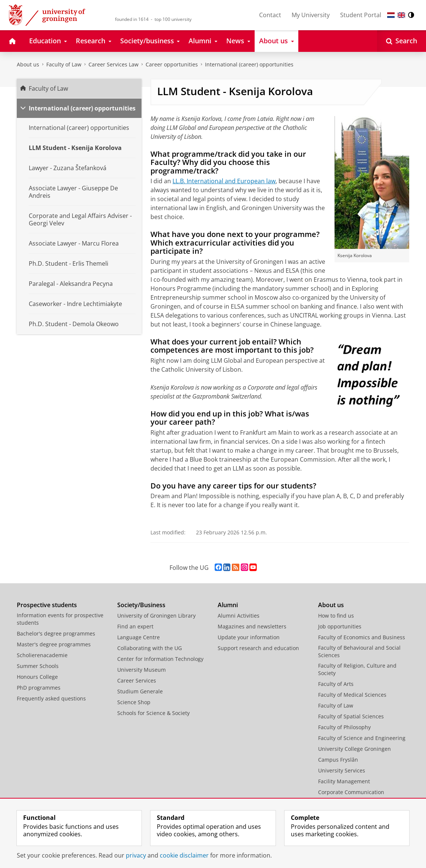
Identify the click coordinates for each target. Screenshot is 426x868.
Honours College (37, 677)
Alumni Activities (239, 616)
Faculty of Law (64, 64)
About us (28, 64)
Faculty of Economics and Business (362, 637)
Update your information (249, 637)
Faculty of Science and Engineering (362, 738)
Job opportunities (340, 626)
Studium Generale (140, 691)
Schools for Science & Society (153, 713)
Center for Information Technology (160, 659)
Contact (270, 15)
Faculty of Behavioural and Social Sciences (359, 651)
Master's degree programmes (54, 644)
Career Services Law (114, 64)
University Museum (142, 670)
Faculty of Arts (336, 684)
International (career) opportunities (249, 64)
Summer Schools (38, 666)
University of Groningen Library (156, 616)
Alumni (228, 605)
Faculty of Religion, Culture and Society (357, 669)
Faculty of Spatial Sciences (351, 716)
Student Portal (361, 15)
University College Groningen (355, 749)
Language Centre (139, 637)
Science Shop (134, 702)
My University (311, 15)
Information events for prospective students (60, 619)
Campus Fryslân (338, 760)
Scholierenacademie (42, 655)
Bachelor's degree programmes (56, 633)
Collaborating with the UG (150, 648)
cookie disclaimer (184, 855)
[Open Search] (402, 41)
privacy (136, 855)
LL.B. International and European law (224, 181)
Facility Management (344, 781)
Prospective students (47, 605)
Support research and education (258, 648)
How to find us (336, 616)
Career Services (137, 680)
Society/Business (141, 605)
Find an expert (135, 626)
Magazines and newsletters (252, 626)
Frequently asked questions (51, 698)
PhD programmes (39, 688)
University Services (342, 770)
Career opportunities (172, 64)
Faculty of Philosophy (344, 727)
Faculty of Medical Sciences (352, 695)
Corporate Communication (351, 792)
